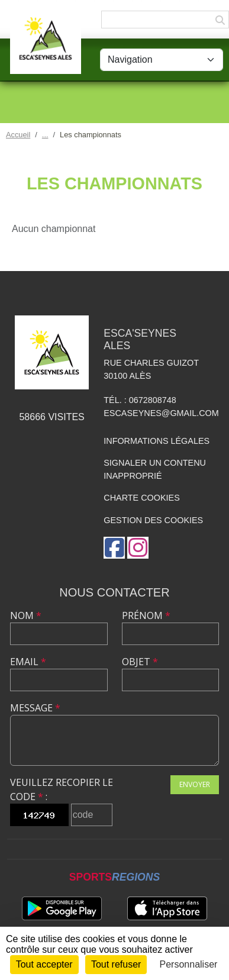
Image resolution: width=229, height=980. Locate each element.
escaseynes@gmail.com (161, 413)
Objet (140, 662)
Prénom (146, 615)
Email (28, 662)
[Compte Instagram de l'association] (138, 548)
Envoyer (195, 784)
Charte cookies (141, 498)
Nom (26, 615)
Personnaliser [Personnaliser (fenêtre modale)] (189, 964)
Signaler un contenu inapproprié (155, 469)
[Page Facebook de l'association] (114, 548)
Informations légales (157, 441)
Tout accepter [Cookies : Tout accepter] (44, 964)
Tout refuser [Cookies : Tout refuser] (116, 964)
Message (35, 708)
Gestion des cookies (153, 520)
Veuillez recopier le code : (62, 789)
